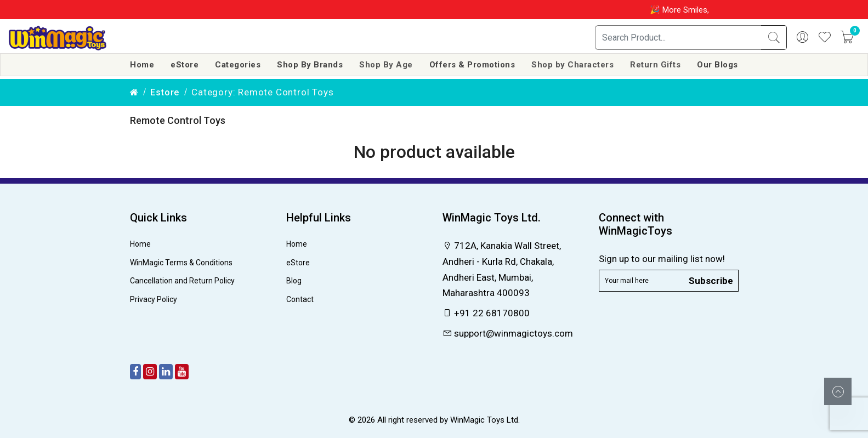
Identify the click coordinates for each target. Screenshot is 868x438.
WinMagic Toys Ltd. (485, 420)
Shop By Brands (310, 65)
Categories (238, 65)
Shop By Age (386, 65)
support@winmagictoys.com (508, 333)
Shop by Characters (572, 65)
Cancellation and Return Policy (182, 281)
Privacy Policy (154, 299)
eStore (185, 65)
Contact (300, 299)
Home (142, 65)
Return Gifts (655, 65)
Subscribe (711, 280)
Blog (294, 281)
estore (165, 92)
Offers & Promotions (472, 65)
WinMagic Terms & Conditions (181, 263)
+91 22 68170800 (486, 313)
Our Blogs (717, 65)
